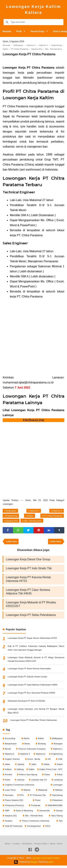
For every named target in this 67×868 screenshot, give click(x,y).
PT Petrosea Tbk (37, 797)
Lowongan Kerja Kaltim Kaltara (33, 10)
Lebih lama (55, 543)
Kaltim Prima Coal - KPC (50, 771)
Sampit (59, 813)
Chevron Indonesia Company (32, 750)
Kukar (59, 776)
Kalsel (59, 766)
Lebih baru (12, 543)
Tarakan (8, 823)
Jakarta (20, 766)
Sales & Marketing (24, 813)
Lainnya (20, 781)
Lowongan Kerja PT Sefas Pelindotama (31, 616)
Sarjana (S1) (12, 521)
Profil (19, 31)
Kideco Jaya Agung (28, 776)
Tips (60, 823)
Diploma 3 (35, 511)
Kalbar (46, 766)
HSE (60, 761)
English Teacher (12, 761)
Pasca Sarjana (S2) (14, 802)
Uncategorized (34, 828)
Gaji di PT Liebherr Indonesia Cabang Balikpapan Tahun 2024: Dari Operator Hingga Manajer (36, 649)
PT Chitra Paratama (53, 516)
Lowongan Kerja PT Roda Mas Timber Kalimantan (34, 722)
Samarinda (44, 813)
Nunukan (9, 797)
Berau (27, 745)
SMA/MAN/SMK (55, 808)
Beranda (7, 31)
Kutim (7, 781)
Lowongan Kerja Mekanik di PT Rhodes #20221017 (31, 605)
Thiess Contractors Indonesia (35, 823)
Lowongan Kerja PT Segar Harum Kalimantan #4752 (33, 639)
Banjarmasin (11, 745)
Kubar (47, 776)
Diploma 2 (9, 755)
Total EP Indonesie (13, 828)
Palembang (57, 797)
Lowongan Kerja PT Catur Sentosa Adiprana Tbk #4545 (28, 593)
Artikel (40, 740)
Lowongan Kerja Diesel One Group (28, 560)
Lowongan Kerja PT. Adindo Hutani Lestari (28, 678)
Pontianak (35, 808)
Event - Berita (34, 761)
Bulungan (58, 745)
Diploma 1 (57, 750)
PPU (21, 797)
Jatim (34, 766)
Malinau (59, 792)
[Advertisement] (33, 337)
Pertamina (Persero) (14, 808)
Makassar (42, 792)
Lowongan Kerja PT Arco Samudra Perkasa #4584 (32, 694)
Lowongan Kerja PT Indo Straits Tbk (29, 569)
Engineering (12, 516)
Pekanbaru (57, 802)
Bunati (8, 750)
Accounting (10, 740)
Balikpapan (12, 511)
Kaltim (30, 516)
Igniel (51, 864)
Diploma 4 (57, 511)
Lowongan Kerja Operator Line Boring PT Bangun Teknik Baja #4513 (36, 712)
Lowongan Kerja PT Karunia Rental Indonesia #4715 (28, 580)
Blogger (34, 864)
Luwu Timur (10, 792)
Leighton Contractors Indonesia (19, 787)
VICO (48, 828)
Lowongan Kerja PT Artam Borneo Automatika (30, 670)
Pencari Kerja (38, 31)
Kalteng (20, 771)
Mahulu (27, 792)
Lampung (58, 781)
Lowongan (57, 787)
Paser (38, 802)
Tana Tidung (56, 818)
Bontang (41, 745)
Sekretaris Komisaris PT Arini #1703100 (27, 702)
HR (49, 761)
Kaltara (8, 771)
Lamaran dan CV (39, 781)
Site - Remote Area (34, 521)
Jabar (7, 766)
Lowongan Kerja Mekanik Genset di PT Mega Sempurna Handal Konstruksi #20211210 (36, 660)
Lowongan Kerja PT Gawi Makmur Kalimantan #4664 (33, 686)
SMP (7, 813)
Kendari (8, 776)
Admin (26, 740)
